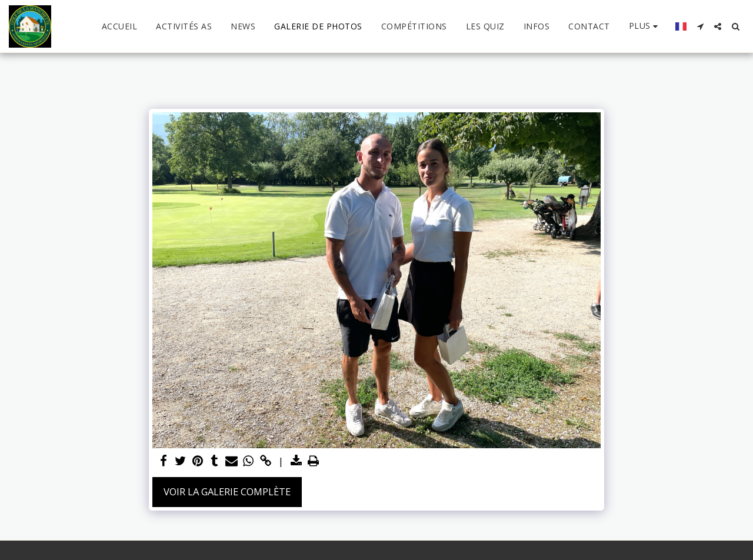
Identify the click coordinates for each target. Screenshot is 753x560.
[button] (700, 26)
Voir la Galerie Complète (227, 491)
